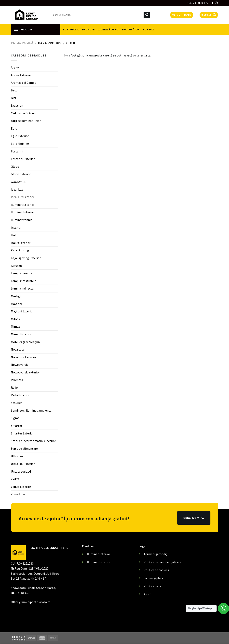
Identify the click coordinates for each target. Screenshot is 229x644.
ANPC (147, 594)
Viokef (15, 479)
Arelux (15, 67)
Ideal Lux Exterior (23, 197)
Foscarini (17, 151)
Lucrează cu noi (108, 29)
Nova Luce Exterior (24, 357)
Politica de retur (155, 586)
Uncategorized (21, 471)
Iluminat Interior (22, 212)
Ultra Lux (17, 456)
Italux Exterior (21, 243)
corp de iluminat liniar (26, 121)
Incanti (16, 228)
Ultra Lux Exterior (23, 464)
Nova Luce (18, 349)
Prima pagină (22, 43)
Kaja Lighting (20, 250)
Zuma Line (18, 494)
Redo (14, 387)
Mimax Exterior (21, 334)
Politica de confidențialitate (163, 562)
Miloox (15, 319)
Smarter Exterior (22, 433)
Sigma (15, 418)
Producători (131, 29)
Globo (15, 166)
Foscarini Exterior (23, 159)
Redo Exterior (20, 395)
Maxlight (17, 296)
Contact (149, 29)
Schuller (16, 403)
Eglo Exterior (20, 136)
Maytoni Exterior (22, 311)
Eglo (14, 128)
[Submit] (147, 15)
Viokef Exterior (21, 487)
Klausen (16, 266)
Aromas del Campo (24, 83)
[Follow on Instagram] (216, 3)
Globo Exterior (21, 174)
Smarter (16, 426)
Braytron (17, 105)
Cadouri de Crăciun (23, 113)
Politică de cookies (156, 570)
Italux (15, 235)
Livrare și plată (154, 578)
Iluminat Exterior (23, 205)
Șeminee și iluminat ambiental (32, 410)
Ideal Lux (17, 189)
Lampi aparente (22, 273)
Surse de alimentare (24, 448)
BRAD (15, 98)
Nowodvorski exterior (25, 372)
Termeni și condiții (156, 554)
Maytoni (16, 304)
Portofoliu (71, 29)
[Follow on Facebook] (213, 3)
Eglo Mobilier (20, 144)
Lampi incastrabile (24, 281)
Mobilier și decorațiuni (26, 342)
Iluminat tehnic (21, 220)
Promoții (88, 29)
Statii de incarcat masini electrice (33, 441)
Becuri (15, 90)
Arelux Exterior (21, 75)
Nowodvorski (20, 365)
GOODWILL (18, 182)
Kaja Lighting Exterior (26, 258)
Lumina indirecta (22, 288)
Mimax (15, 326)
